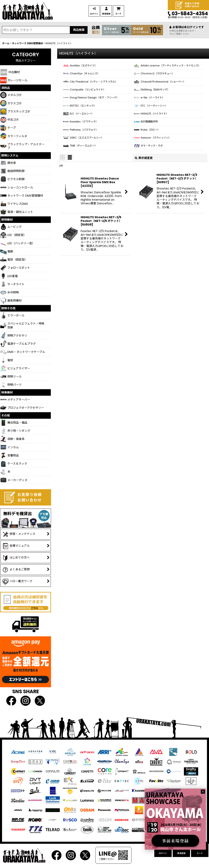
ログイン (96, 14)
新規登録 (112, 14)
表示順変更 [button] (144, 184)
